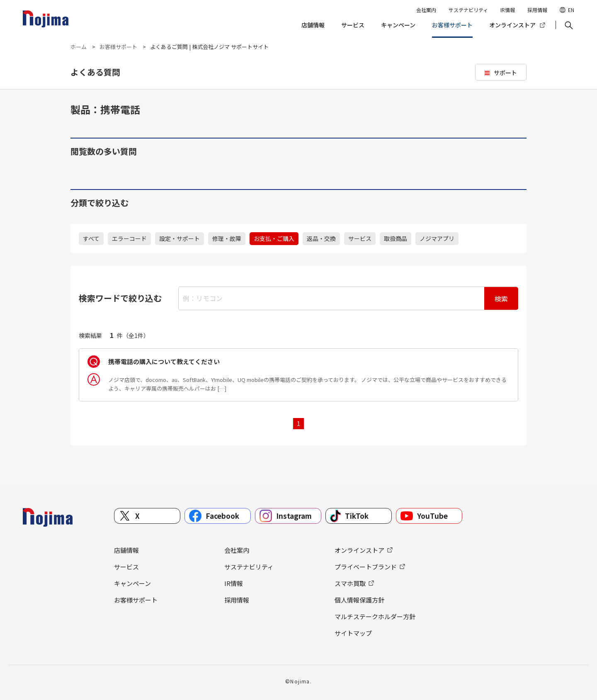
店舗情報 (313, 25)
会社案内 (426, 10)
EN (571, 10)
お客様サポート (452, 25)
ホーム (79, 47)
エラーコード (129, 238)
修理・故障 (227, 238)
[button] (568, 25)
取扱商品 (396, 238)
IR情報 (508, 10)
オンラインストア (512, 25)
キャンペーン (398, 25)
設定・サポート (180, 238)
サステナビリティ (468, 10)
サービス (353, 25)
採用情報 (537, 10)
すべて (91, 238)
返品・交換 (321, 238)
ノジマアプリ (437, 238)
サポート (505, 73)
